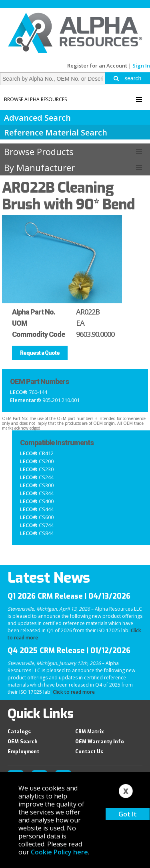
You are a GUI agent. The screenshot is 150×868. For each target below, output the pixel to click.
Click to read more (74, 692)
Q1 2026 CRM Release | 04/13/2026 (69, 596)
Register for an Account (97, 66)
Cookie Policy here (59, 852)
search (127, 78)
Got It (128, 814)
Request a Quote (40, 353)
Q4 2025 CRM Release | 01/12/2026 (69, 651)
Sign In (141, 66)
